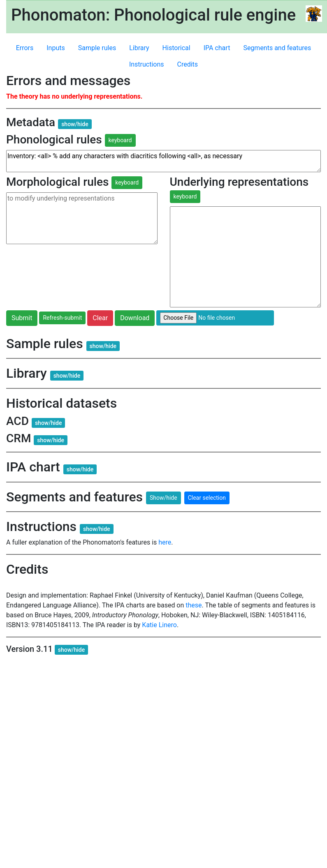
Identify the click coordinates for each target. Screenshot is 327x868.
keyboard (120, 140)
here (165, 542)
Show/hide (163, 498)
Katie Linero (159, 625)
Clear (100, 318)
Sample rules (97, 48)
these (194, 605)
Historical (176, 48)
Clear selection (207, 498)
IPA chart (217, 48)
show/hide (75, 124)
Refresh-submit (62, 318)
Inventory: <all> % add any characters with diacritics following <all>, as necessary (163, 161)
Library (139, 48)
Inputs (56, 48)
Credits (188, 64)
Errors (25, 48)
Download (135, 318)
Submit (22, 318)
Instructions (147, 64)
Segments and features (277, 48)
